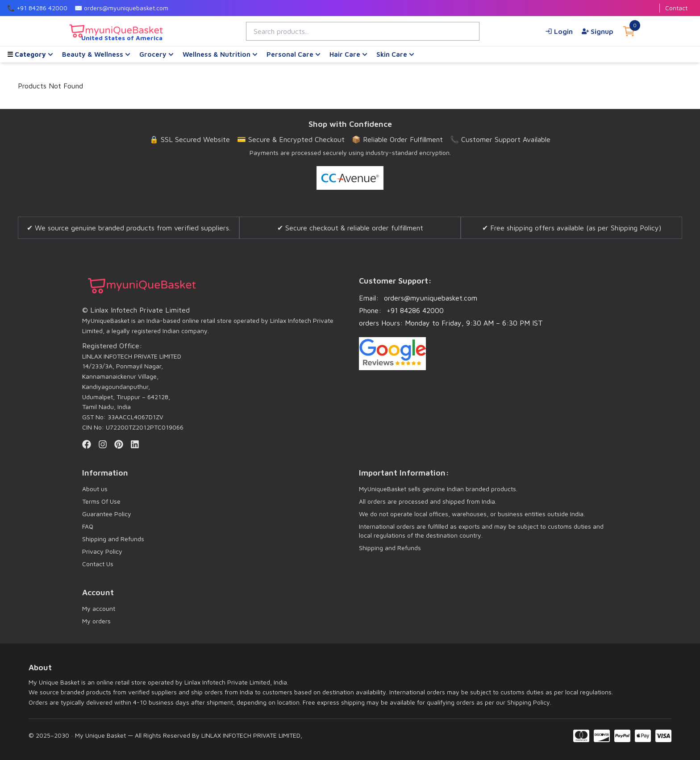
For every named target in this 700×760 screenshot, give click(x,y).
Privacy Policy (102, 551)
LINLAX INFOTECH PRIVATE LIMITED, (251, 735)
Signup (598, 31)
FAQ (88, 526)
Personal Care (294, 54)
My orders (96, 621)
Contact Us (98, 564)
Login (559, 31)
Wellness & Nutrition (220, 54)
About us (95, 489)
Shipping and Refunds (113, 539)
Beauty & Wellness (96, 54)
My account (99, 608)
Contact (676, 8)
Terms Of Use (101, 501)
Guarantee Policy (107, 514)
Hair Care (348, 54)
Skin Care (395, 54)
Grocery (156, 54)
